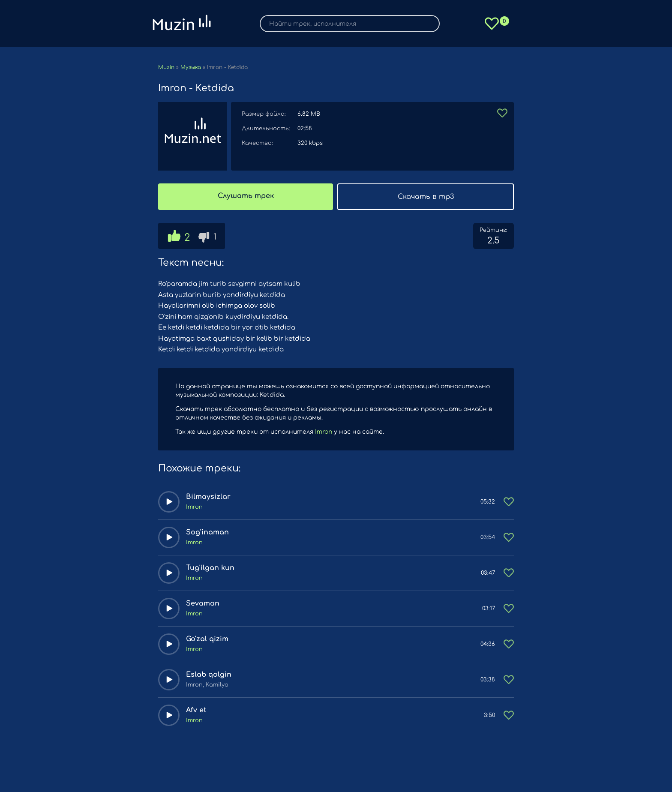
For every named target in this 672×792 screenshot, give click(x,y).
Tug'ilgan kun (210, 568)
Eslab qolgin (209, 675)
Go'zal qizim (207, 639)
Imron (324, 432)
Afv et (196, 710)
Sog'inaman (207, 532)
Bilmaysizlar (208, 497)
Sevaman (203, 603)
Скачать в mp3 (426, 197)
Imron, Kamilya (207, 685)
